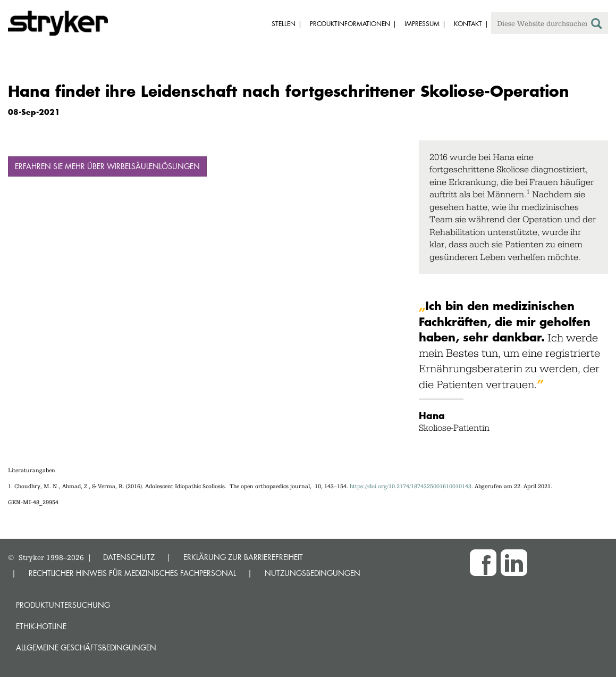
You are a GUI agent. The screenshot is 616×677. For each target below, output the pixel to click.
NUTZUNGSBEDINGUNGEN (313, 573)
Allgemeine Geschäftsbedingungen (86, 647)
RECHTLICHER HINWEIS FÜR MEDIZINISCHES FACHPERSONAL (132, 573)
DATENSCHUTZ (129, 557)
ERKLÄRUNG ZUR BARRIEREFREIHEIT (243, 557)
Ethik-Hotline (41, 626)
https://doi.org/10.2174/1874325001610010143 (411, 486)
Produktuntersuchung (63, 605)
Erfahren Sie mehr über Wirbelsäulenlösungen (107, 166)
